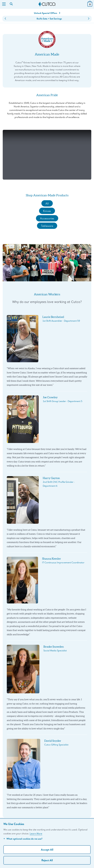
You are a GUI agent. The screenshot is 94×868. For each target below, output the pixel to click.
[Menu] (4, 4)
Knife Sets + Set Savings (49, 19)
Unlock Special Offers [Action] (47, 13)
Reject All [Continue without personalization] (47, 860)
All (47, 203)
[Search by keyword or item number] (12, 4)
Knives (47, 211)
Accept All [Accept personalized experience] (47, 850)
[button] (5, 19)
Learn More (36, 833)
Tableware (47, 226)
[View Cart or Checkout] (90, 6)
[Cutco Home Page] (47, 4)
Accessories (47, 218)
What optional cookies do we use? (23, 839)
